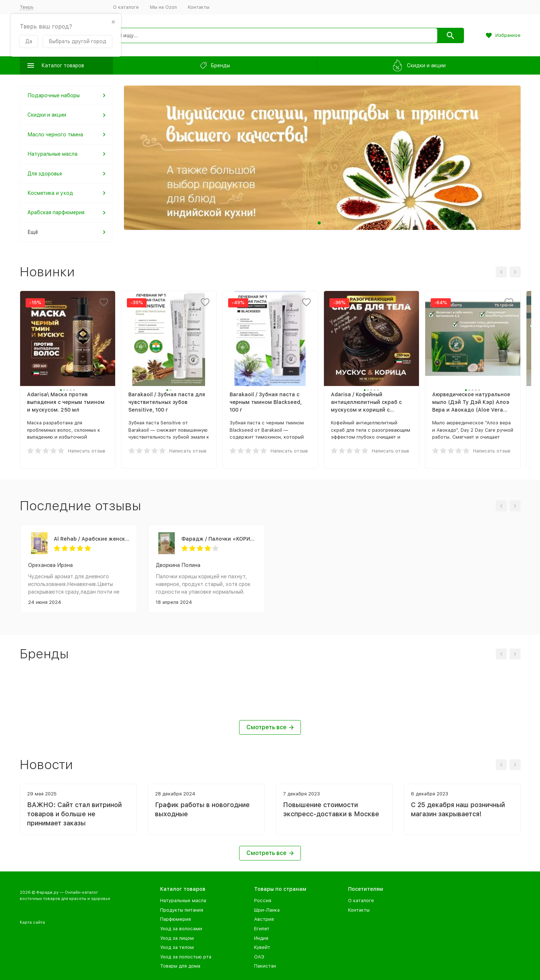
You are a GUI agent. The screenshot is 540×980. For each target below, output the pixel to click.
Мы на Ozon (163, 7)
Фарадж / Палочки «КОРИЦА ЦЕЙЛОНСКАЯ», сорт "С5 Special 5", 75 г (219, 539)
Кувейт (262, 947)
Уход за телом (177, 947)
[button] (319, 223)
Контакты (199, 7)
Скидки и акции (47, 115)
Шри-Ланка (267, 910)
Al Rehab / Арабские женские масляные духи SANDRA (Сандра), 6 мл (92, 539)
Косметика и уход (50, 193)
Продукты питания (182, 910)
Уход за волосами (181, 929)
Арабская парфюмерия (56, 212)
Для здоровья (45, 174)
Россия (263, 900)
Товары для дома (180, 966)
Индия (261, 938)
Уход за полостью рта (186, 957)
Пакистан (265, 966)
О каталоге (126, 7)
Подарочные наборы (54, 95)
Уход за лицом (177, 938)
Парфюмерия (175, 919)
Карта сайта (32, 922)
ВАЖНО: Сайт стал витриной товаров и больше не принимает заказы (74, 814)
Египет (262, 929)
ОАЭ (259, 957)
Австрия (264, 919)
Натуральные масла (52, 154)
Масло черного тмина (55, 135)
